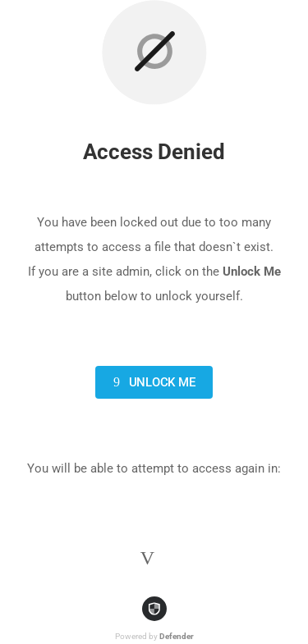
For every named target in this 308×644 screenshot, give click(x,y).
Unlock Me (152, 382)
